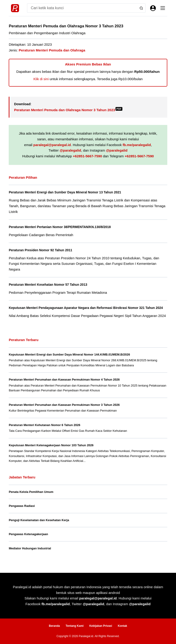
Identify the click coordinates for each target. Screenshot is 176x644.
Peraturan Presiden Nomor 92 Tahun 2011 (42, 250)
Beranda (54, 626)
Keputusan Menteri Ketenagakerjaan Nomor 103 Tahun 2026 (51, 450)
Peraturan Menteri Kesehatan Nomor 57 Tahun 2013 (50, 285)
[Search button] (141, 8)
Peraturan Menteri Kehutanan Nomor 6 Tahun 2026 (44, 430)
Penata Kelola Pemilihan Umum (31, 497)
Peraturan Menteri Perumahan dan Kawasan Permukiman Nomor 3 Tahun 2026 (64, 410)
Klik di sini (41, 79)
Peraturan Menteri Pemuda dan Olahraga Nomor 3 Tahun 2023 (68, 110)
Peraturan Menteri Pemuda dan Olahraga (52, 50)
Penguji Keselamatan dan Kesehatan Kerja (39, 525)
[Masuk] (153, 8)
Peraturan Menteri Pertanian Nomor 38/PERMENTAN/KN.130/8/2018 (62, 227)
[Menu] (163, 8)
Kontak (122, 626)
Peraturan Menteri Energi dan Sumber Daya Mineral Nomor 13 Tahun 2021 (68, 192)
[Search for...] (82, 8)
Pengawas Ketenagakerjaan (28, 539)
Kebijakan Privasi (101, 626)
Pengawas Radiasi (22, 511)
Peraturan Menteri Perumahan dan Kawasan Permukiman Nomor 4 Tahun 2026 (64, 385)
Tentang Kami (74, 626)
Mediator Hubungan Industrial (30, 553)
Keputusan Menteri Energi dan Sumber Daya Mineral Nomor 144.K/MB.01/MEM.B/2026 (69, 360)
